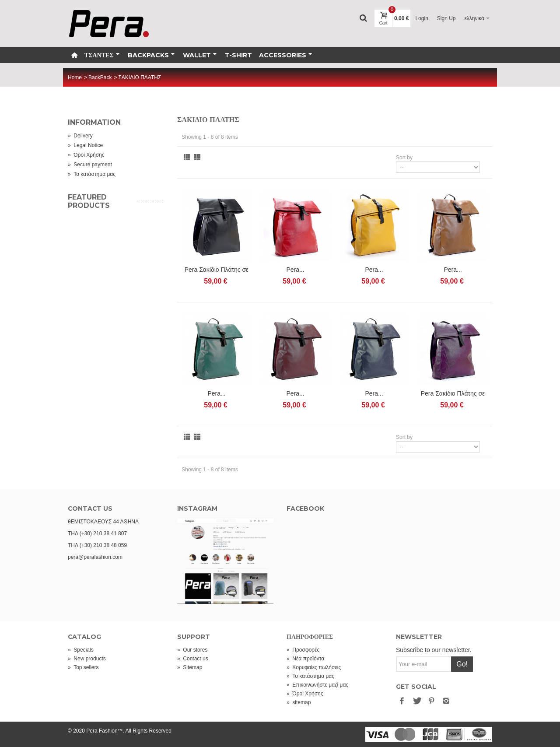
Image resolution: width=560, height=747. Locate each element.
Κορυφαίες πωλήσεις (314, 667)
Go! (462, 664)
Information (94, 122)
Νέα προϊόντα (305, 659)
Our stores (192, 650)
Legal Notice (85, 145)
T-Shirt (238, 55)
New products (87, 659)
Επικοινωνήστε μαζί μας (317, 685)
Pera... (295, 270)
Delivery (80, 136)
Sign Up (446, 18)
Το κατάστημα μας (92, 174)
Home (75, 77)
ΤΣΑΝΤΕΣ (102, 55)
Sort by (404, 158)
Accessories (286, 55)
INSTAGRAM (197, 509)
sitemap (299, 702)
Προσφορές (303, 650)
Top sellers (83, 667)
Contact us (193, 659)
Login (422, 18)
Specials (81, 650)
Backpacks (151, 55)
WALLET (200, 55)
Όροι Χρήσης (86, 155)
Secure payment (90, 165)
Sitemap (190, 667)
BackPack (100, 77)
